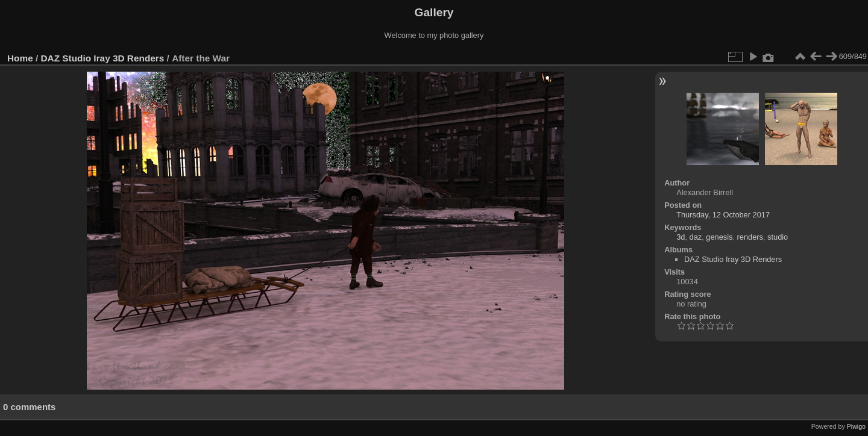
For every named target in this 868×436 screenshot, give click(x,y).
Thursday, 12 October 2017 (723, 215)
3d (681, 237)
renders (750, 237)
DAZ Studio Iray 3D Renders (103, 58)
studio (778, 237)
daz (696, 237)
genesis (719, 237)
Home (20, 58)
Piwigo (856, 426)
